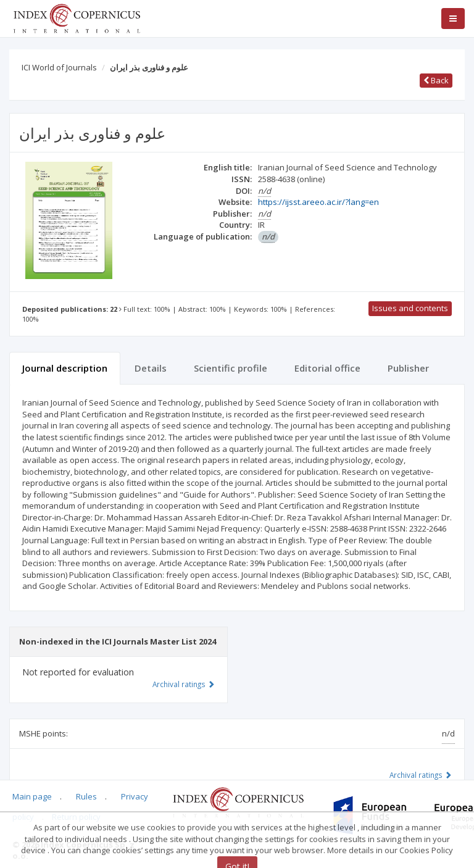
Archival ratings (421, 775)
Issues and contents (410, 308)
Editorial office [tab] (327, 368)
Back (436, 80)
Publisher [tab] (408, 368)
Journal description (65, 368)
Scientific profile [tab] (231, 368)
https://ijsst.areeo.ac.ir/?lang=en (318, 202)
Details (151, 368)
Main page (32, 796)
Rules (86, 796)
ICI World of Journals (59, 67)
